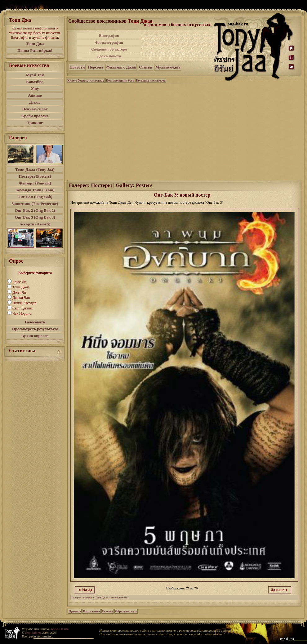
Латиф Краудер (24, 303)
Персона (95, 67)
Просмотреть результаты (35, 329)
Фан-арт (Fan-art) (35, 183)
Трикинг (35, 123)
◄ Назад (85, 590)
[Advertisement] (178, 46)
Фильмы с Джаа (121, 67)
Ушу (35, 89)
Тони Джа (35, 44)
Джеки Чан (21, 298)
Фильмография (109, 42)
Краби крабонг (35, 116)
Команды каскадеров (151, 80)
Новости (77, 67)
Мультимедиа (168, 67)
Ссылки (108, 611)
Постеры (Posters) (35, 176)
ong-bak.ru (33, 633)
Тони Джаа (21, 287)
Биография (109, 36)
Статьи (146, 67)
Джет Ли (19, 292)
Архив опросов (35, 336)
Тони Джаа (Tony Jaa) (35, 169)
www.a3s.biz (60, 629)
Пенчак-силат (35, 109)
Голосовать (35, 322)
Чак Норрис (22, 313)
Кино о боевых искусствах (86, 80)
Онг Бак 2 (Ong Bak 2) (35, 210)
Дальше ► (280, 590)
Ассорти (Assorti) (35, 224)
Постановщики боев (120, 80)
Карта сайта (91, 611)
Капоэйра (35, 82)
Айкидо (35, 95)
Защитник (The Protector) (35, 204)
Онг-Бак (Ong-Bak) (35, 197)
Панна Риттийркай (35, 50)
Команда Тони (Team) (35, 190)
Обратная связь (126, 611)
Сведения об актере (109, 49)
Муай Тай (35, 75)
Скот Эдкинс (22, 308)
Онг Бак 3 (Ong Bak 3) (35, 217)
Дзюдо (35, 102)
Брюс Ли (19, 282)
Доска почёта (109, 56)
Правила (75, 611)
